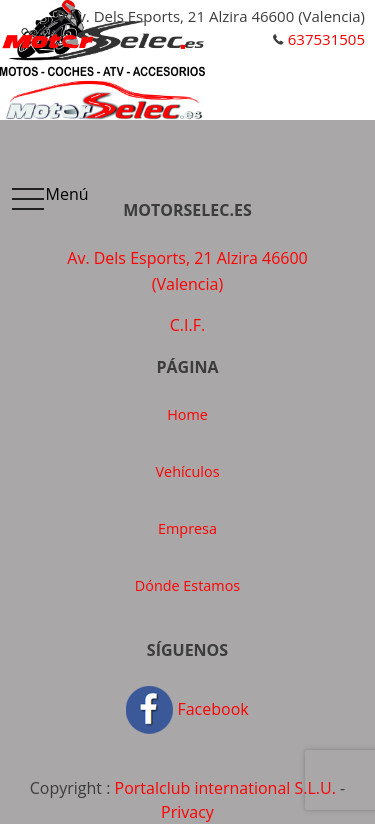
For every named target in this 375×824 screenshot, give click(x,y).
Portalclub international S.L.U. (225, 788)
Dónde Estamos (187, 585)
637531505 (326, 39)
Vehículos (188, 471)
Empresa (187, 528)
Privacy (187, 812)
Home (187, 414)
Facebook (187, 709)
